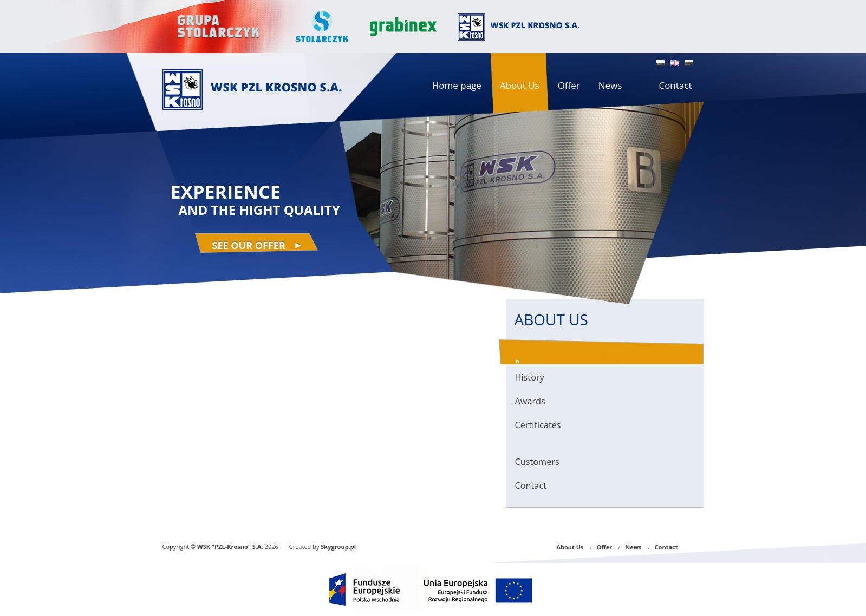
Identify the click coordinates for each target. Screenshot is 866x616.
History (530, 377)
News (633, 547)
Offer (605, 547)
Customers (537, 462)
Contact (531, 486)
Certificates (538, 425)
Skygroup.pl (338, 546)
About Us (570, 547)
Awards (530, 401)
